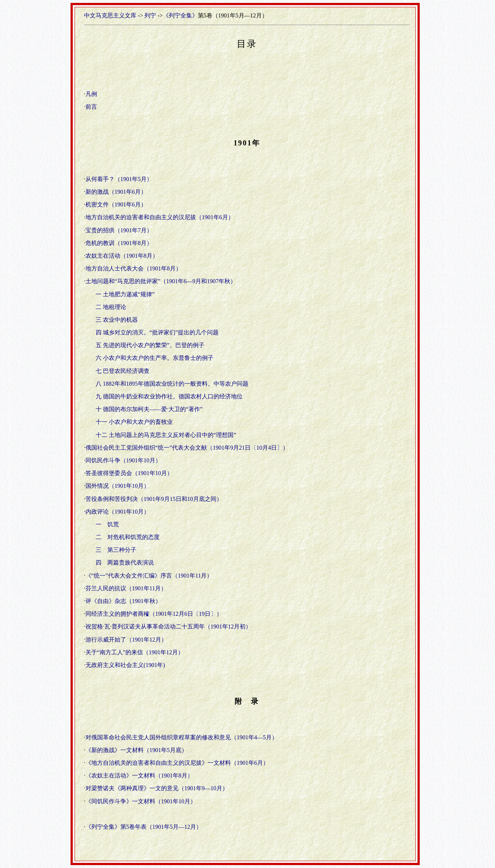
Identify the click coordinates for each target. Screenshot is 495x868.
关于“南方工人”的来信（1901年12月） (135, 652)
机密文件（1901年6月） (116, 204)
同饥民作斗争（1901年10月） (123, 460)
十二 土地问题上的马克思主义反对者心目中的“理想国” (166, 435)
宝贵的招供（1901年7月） (119, 230)
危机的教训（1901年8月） (119, 243)
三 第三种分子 (116, 550)
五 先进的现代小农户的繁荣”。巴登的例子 (150, 345)
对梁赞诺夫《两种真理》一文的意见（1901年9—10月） (157, 788)
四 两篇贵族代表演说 (125, 562)
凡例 (91, 94)
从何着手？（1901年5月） (119, 179)
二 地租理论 (111, 307)
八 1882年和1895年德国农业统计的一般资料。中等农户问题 (172, 384)
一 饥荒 (107, 524)
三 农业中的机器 (117, 320)
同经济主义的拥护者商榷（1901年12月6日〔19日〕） (154, 614)
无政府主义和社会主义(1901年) (125, 665)
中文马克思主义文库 (110, 15)
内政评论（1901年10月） (117, 512)
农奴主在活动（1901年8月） (122, 256)
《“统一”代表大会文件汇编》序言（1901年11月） (149, 576)
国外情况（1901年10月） (117, 486)
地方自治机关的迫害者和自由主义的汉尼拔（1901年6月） (160, 217)
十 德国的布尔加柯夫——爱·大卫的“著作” (149, 409)
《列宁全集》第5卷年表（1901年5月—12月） (144, 827)
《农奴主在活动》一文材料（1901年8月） (139, 775)
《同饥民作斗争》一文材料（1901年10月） (141, 801)
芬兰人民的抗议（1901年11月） (126, 588)
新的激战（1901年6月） (116, 192)
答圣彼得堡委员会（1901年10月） (129, 473)
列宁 (150, 15)
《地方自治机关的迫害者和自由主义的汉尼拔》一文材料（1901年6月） (177, 763)
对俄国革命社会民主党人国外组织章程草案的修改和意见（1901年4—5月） (181, 737)
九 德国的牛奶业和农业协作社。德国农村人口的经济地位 (169, 396)
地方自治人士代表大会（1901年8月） (133, 268)
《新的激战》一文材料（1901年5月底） (136, 750)
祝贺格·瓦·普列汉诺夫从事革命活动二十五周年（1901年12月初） (168, 626)
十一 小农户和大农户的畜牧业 (134, 422)
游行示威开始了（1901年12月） (126, 640)
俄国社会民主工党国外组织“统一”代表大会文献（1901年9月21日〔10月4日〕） (187, 448)
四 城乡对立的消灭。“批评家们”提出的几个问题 (157, 332)
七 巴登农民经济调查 (123, 371)
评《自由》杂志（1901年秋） (123, 601)
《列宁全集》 (180, 15)
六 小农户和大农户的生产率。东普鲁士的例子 (155, 358)
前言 (91, 107)
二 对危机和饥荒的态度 (128, 537)
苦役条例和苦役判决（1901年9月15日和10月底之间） (154, 499)
